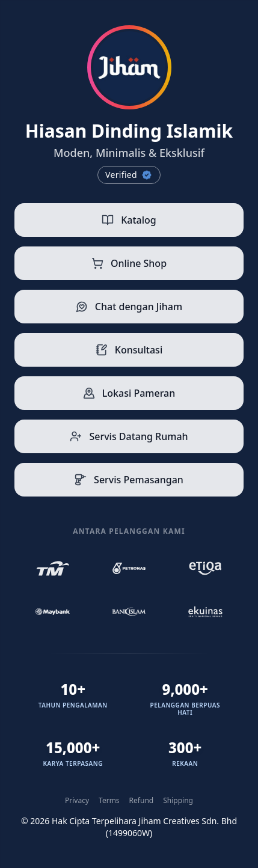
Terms (109, 801)
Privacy (77, 801)
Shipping (178, 801)
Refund (142, 801)
